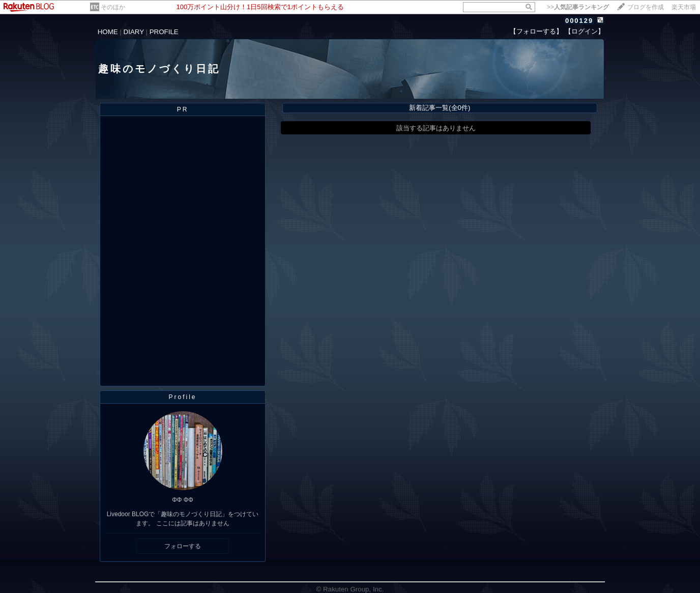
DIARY (134, 32)
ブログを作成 (646, 7)
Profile (182, 397)
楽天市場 (684, 7)
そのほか (113, 7)
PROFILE (164, 32)
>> (578, 7)
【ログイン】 (585, 31)
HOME (108, 32)
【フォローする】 (536, 31)
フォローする (183, 546)
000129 (579, 21)
